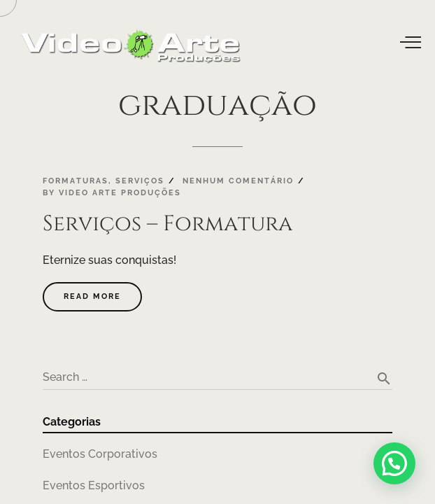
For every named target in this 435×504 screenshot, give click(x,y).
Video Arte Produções (120, 192)
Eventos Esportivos (94, 485)
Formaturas (76, 181)
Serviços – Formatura (167, 224)
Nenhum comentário (238, 181)
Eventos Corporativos (100, 454)
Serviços (140, 181)
